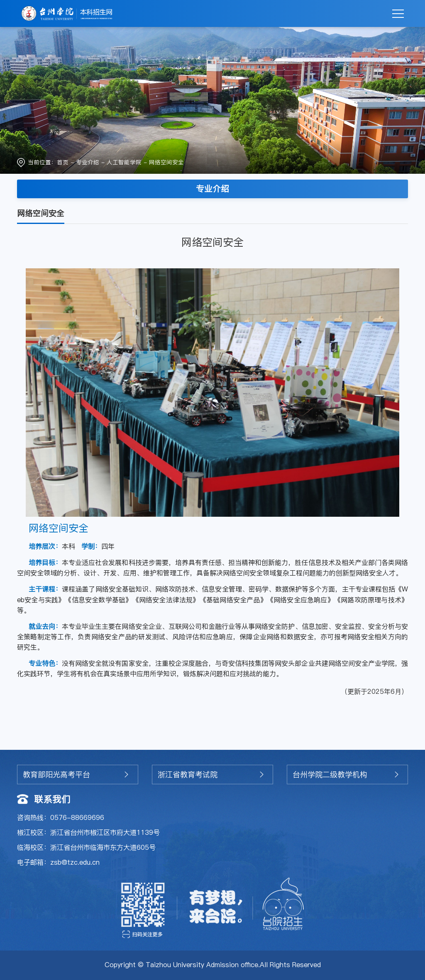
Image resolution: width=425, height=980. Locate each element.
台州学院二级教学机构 (330, 775)
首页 (63, 162)
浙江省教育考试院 (188, 775)
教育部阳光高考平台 (56, 775)
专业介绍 (88, 162)
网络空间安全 (166, 162)
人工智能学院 (124, 162)
